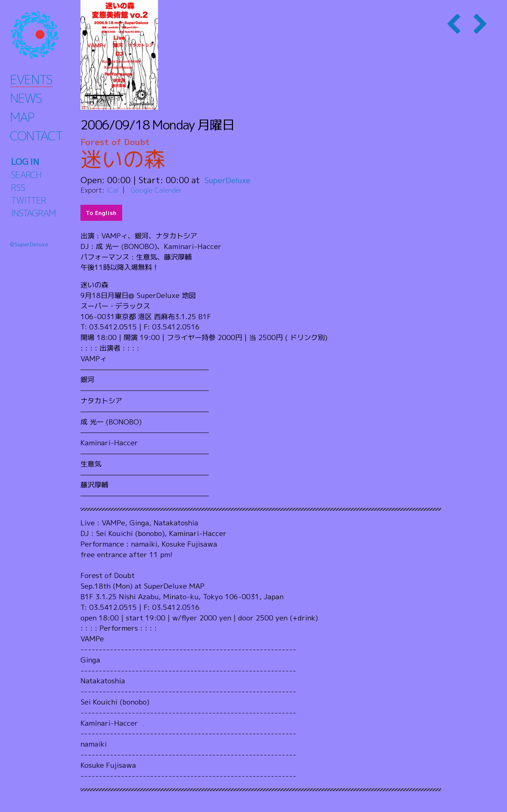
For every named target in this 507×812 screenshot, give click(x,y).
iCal (113, 190)
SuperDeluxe (230, 180)
